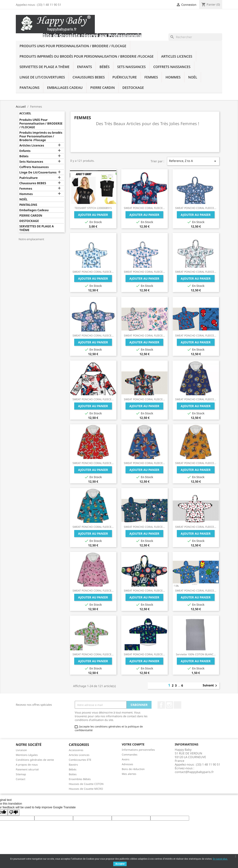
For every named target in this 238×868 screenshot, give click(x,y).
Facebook (161, 705)
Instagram (169, 705)
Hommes (173, 77)
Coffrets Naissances (172, 67)
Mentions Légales (27, 755)
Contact (21, 779)
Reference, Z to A (193, 161)
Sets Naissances (131, 67)
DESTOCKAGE (133, 88)
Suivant (210, 686)
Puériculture (124, 77)
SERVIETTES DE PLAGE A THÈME (45, 67)
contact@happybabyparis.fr (194, 772)
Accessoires (76, 750)
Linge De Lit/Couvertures (42, 77)
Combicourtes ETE (80, 760)
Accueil (25, 113)
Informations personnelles (138, 750)
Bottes (73, 774)
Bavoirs (73, 765)
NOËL (193, 77)
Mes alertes (129, 774)
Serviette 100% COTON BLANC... (196, 654)
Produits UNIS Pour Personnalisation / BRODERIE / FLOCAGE (73, 46)
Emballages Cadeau (65, 88)
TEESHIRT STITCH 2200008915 (93, 208)
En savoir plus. (220, 859)
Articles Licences (177, 56)
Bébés (104, 67)
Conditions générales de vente (35, 760)
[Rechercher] (195, 37)
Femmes (151, 77)
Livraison (21, 750)
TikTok (178, 705)
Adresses (127, 764)
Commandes (130, 755)
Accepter (120, 864)
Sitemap (21, 774)
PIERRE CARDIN (102, 88)
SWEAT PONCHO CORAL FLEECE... (144, 208)
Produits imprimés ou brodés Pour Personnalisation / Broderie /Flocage (87, 56)
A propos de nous (27, 765)
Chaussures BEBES (89, 77)
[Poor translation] (14, 813)
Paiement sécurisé (27, 769)
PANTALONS (29, 88)
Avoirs (126, 759)
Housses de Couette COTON (86, 784)
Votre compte (133, 744)
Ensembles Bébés (80, 779)
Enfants (85, 67)
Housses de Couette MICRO (86, 789)
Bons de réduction (133, 769)
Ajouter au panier (93, 215)
